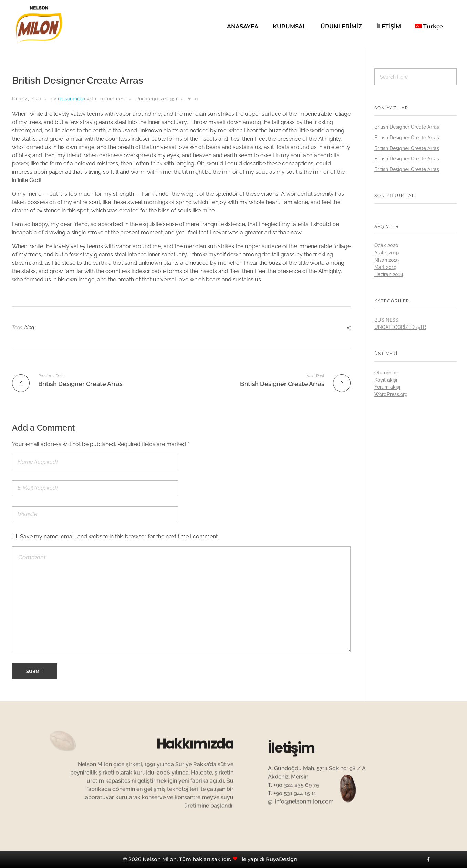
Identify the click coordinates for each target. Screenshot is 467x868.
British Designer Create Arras (407, 127)
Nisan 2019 (387, 260)
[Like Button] (189, 99)
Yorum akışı (387, 387)
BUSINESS (386, 320)
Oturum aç (386, 373)
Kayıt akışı (386, 380)
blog (29, 327)
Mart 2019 (385, 267)
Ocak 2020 (386, 245)
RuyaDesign (282, 859)
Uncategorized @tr (157, 99)
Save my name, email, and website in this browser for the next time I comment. (119, 537)
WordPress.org (391, 394)
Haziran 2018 (389, 274)
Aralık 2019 (387, 253)
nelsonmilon (71, 99)
